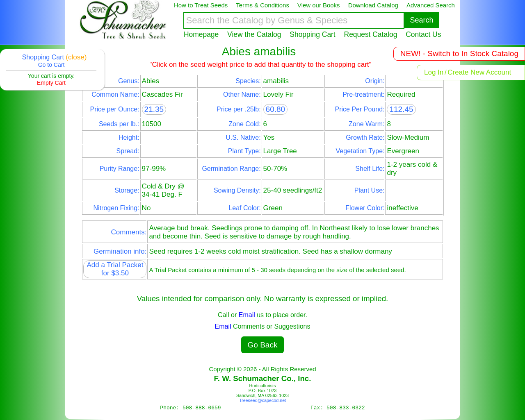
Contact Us (423, 34)
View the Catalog (254, 34)
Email (247, 315)
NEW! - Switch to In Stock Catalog (459, 53)
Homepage (201, 34)
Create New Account (479, 72)
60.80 (276, 109)
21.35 (154, 109)
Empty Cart (51, 83)
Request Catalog (371, 34)
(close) (76, 57)
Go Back (263, 345)
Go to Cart (51, 65)
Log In (434, 72)
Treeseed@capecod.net (262, 400)
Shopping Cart (312, 34)
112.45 (401, 109)
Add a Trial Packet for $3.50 (115, 269)
